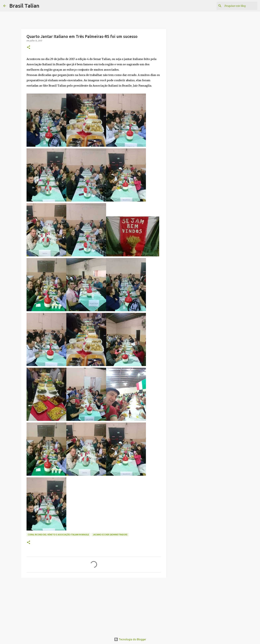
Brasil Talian (24, 6)
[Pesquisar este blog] (240, 6)
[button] (29, 47)
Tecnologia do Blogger (130, 639)
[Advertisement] (94, 606)
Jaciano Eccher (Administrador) (110, 535)
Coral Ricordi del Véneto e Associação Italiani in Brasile (58, 535)
